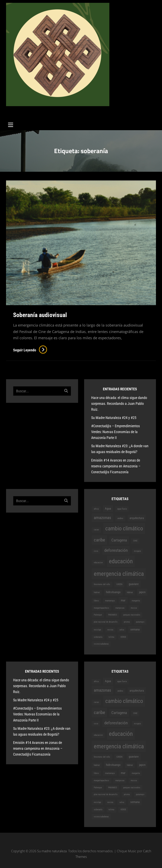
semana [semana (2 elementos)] (135, 629)
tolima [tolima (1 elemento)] (111, 637)
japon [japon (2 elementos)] (142, 592)
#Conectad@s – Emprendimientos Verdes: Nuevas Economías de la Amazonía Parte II (115, 432)
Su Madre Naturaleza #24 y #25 (114, 418)
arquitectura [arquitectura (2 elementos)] (137, 518)
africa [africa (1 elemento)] (96, 509)
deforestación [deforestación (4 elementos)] (116, 550)
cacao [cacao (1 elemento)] (96, 530)
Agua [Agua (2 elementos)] (108, 509)
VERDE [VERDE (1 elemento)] (123, 637)
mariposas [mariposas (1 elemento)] (120, 608)
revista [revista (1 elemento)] (110, 630)
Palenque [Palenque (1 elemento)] (98, 615)
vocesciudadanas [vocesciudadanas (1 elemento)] (101, 644)
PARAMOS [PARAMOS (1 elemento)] (113, 615)
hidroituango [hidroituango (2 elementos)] (113, 592)
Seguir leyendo (30, 350)
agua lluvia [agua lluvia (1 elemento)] (122, 509)
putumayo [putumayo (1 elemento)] (140, 622)
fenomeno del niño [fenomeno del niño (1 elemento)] (102, 584)
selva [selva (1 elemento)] (122, 630)
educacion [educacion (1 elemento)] (98, 563)
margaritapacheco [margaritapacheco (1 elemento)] (101, 608)
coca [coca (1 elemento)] (96, 551)
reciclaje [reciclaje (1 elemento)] (97, 630)
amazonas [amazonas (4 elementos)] (102, 518)
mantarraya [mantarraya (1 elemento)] (110, 601)
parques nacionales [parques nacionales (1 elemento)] (132, 615)
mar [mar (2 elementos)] (123, 600)
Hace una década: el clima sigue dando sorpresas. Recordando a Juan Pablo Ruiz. (119, 404)
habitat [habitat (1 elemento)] (97, 592)
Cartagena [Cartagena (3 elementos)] (119, 540)
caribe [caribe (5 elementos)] (99, 540)
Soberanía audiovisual (40, 315)
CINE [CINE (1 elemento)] (135, 541)
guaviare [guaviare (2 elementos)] (134, 584)
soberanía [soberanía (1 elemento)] (98, 637)
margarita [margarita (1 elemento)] (136, 601)
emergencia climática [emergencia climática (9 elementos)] (119, 574)
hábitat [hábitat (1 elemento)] (130, 592)
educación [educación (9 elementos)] (121, 561)
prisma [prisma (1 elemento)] (127, 622)
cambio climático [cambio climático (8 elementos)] (124, 528)
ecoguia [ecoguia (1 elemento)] (137, 551)
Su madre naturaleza (32, 109)
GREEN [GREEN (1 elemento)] (119, 584)
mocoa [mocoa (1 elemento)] (134, 608)
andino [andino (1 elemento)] (120, 518)
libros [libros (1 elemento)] (96, 601)
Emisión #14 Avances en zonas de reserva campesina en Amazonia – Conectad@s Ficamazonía (116, 466)
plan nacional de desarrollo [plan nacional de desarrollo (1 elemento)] (106, 622)
